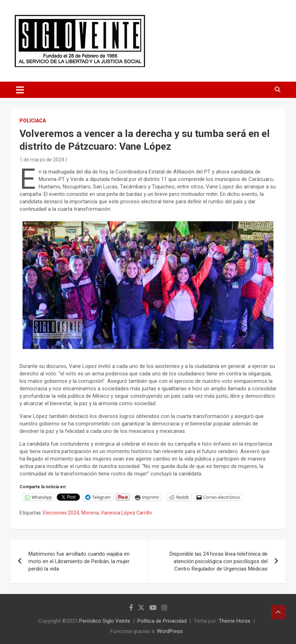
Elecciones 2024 (61, 513)
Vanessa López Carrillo (126, 513)
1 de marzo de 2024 (42, 160)
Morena (90, 513)
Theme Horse (235, 621)
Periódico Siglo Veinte (105, 621)
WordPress (170, 631)
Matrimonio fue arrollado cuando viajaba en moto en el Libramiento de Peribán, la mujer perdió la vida (79, 561)
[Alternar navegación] (20, 90)
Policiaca (33, 121)
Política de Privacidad (162, 621)
